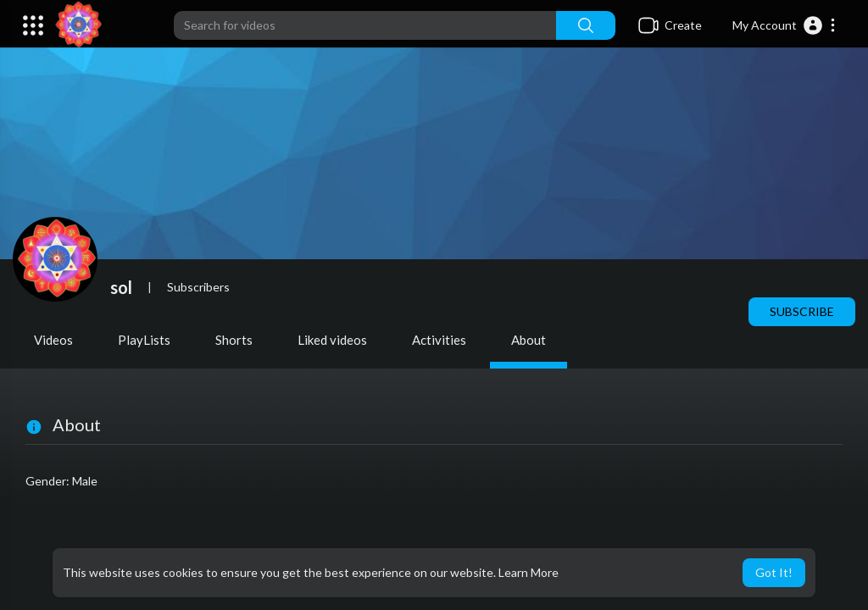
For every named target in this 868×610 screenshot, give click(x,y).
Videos (53, 340)
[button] (785, 25)
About (529, 340)
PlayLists (144, 340)
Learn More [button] (529, 572)
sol (121, 287)
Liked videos (332, 340)
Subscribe (802, 311)
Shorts (234, 340)
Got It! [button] (774, 572)
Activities (439, 340)
